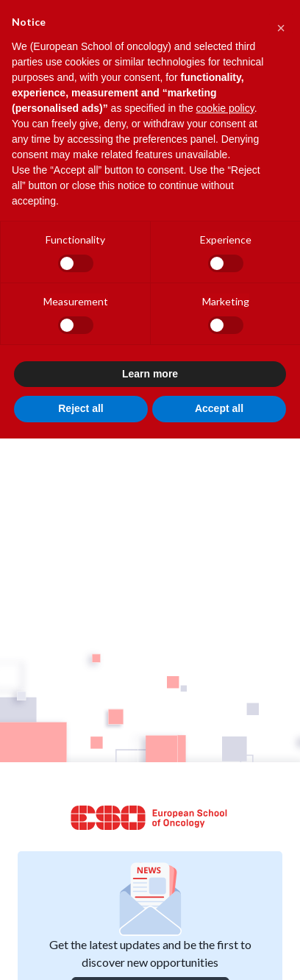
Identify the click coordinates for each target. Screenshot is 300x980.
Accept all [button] (219, 408)
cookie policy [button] (225, 108)
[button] (281, 24)
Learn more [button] (150, 374)
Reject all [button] (81, 408)
